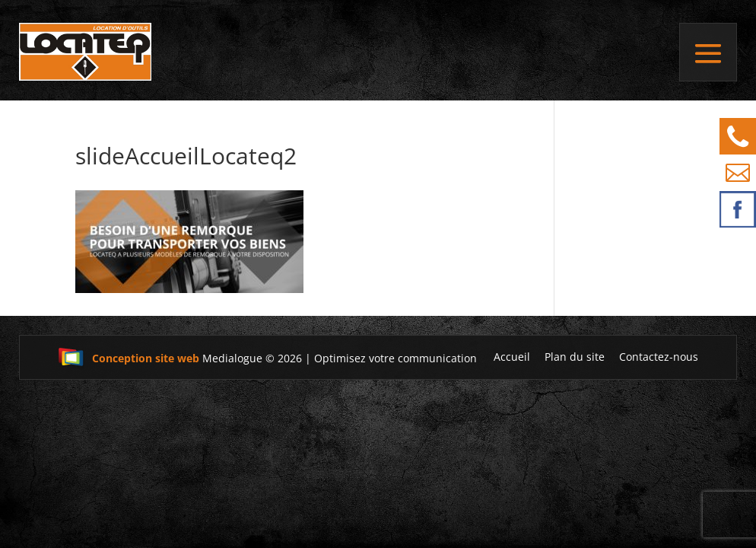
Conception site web (129, 358)
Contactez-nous (659, 357)
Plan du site (575, 357)
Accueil (512, 357)
